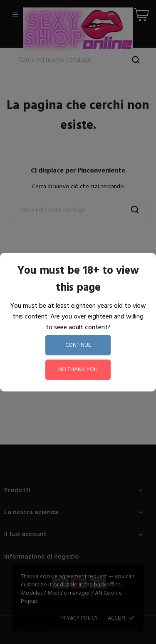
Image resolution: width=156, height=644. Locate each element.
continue (78, 345)
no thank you (78, 370)
